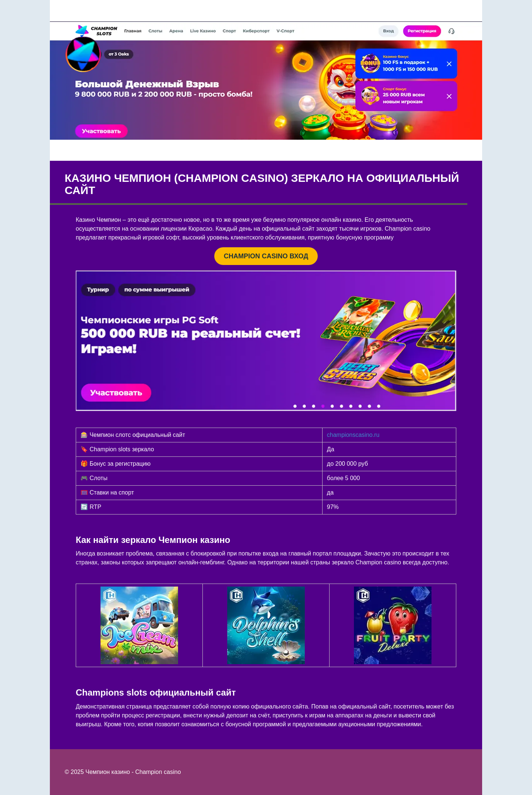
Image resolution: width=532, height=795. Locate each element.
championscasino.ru (353, 435)
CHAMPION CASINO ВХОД (266, 256)
